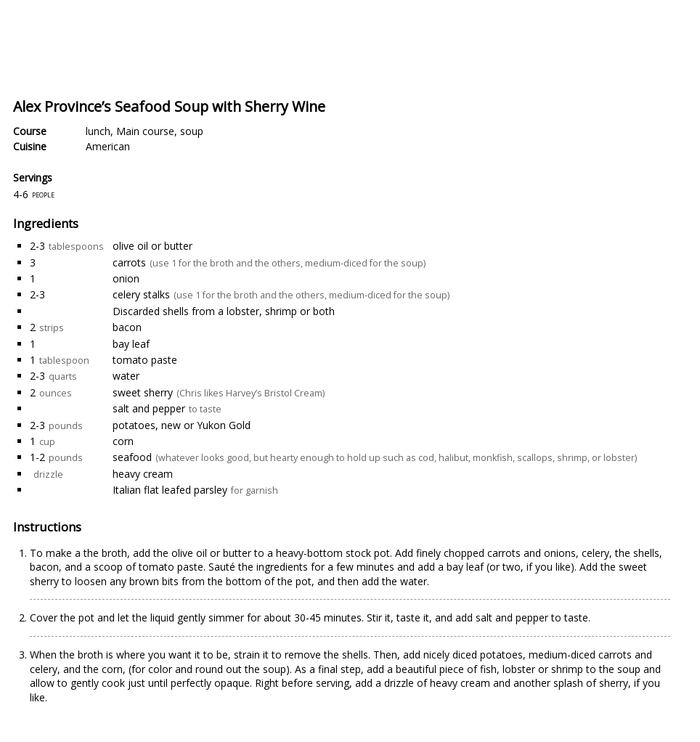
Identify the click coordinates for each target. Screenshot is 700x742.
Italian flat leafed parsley (170, 490)
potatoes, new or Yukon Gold (182, 425)
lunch (98, 131)
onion (126, 278)
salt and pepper (149, 408)
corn (123, 441)
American (108, 146)
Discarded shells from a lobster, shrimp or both (224, 311)
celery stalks (141, 294)
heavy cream (143, 474)
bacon (127, 327)
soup (192, 131)
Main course (145, 131)
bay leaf (131, 344)
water (126, 376)
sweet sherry (143, 392)
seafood (132, 457)
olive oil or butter (152, 246)
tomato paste (145, 360)
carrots (129, 262)
